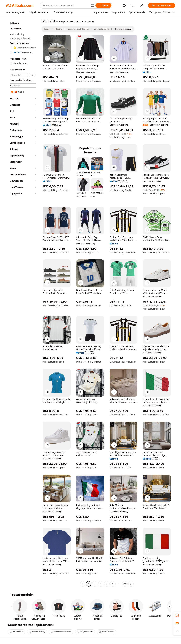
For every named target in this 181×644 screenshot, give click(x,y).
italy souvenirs (85, 632)
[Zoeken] (103, 5)
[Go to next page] (131, 584)
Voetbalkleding (102, 29)
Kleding (59, 29)
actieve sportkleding (78, 29)
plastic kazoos (106, 632)
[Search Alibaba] (66, 5)
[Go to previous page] (83, 584)
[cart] (133, 6)
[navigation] (23, 303)
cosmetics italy (37, 632)
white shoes (17, 632)
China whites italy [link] (123, 29)
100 (125, 584)
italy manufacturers (61, 632)
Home (47, 29)
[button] (92, 5)
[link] (177, 615)
